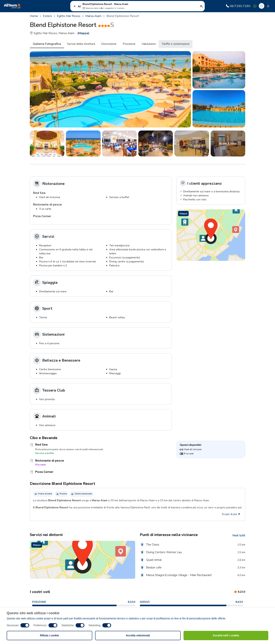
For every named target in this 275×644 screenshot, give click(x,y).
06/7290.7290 (238, 6)
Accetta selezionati (138, 635)
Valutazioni (149, 44)
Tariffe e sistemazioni (176, 44)
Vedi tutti (239, 535)
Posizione (129, 44)
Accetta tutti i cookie (226, 635)
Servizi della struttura (81, 44)
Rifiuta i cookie (49, 635)
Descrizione (109, 44)
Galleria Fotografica (47, 44)
